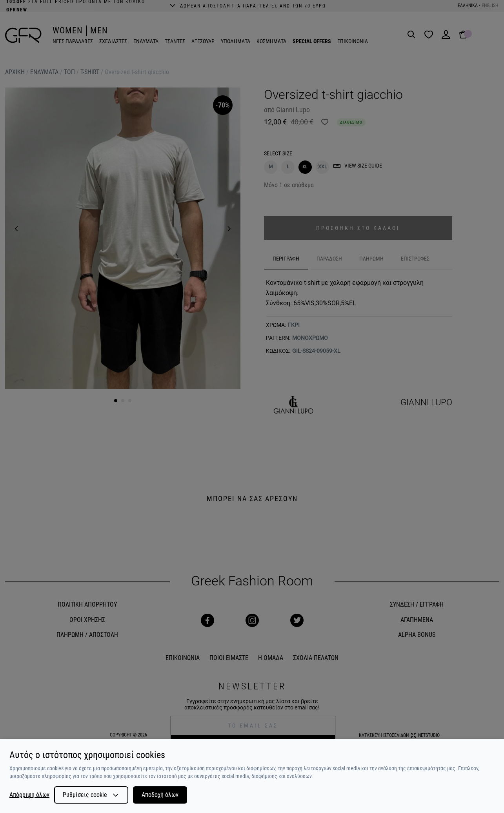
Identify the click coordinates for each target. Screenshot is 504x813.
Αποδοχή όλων (160, 795)
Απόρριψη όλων (29, 795)
